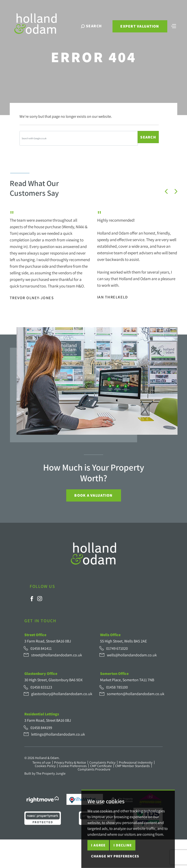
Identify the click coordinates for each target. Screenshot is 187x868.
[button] (166, 191)
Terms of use (42, 762)
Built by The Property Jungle (45, 773)
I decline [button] (123, 860)
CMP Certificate (101, 766)
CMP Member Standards (132, 766)
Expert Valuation (140, 26)
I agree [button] (98, 860)
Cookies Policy (45, 766)
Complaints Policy (102, 762)
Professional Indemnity (136, 762)
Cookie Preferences (73, 766)
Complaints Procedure (94, 769)
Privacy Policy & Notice (70, 762)
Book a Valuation (93, 495)
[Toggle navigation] (174, 26)
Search (148, 137)
